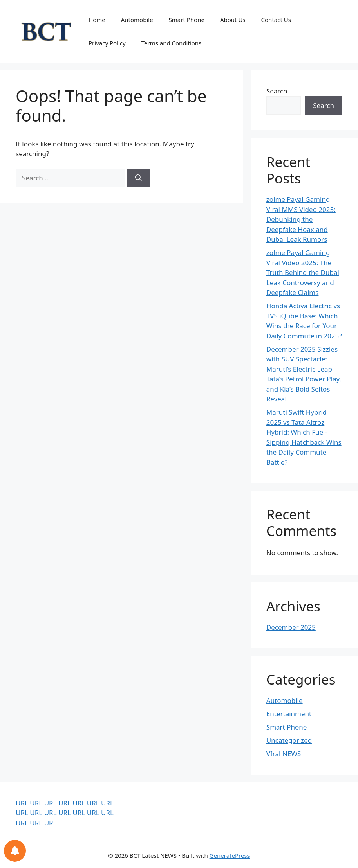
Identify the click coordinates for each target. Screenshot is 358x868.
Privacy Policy (107, 43)
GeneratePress (230, 855)
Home (97, 20)
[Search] (138, 178)
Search (277, 91)
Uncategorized (289, 740)
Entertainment (289, 714)
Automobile (137, 20)
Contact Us (276, 20)
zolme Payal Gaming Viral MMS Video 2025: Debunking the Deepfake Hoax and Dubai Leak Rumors (301, 219)
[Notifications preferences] (15, 851)
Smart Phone (187, 20)
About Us (233, 20)
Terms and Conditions (172, 43)
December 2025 (291, 627)
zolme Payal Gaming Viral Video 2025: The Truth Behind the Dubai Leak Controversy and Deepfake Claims (303, 272)
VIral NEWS (284, 754)
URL (22, 803)
